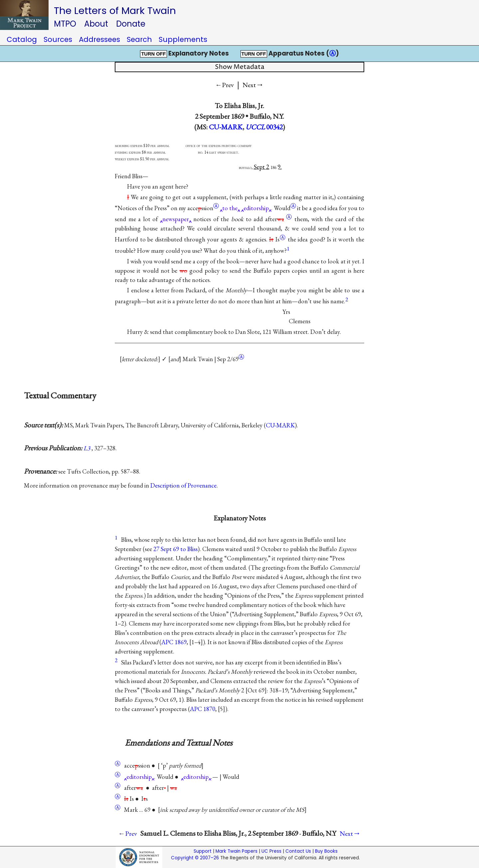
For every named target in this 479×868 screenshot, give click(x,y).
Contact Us (298, 851)
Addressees (99, 39)
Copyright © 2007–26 (195, 858)
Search (139, 39)
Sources (58, 39)
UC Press (271, 851)
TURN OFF (153, 54)
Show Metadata (240, 67)
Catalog (22, 39)
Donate (131, 24)
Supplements (183, 39)
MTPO (65, 24)
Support (203, 851)
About (96, 24)
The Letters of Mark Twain (115, 10)
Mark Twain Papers (237, 851)
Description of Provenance (183, 485)
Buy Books (326, 851)
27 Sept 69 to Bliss (175, 549)
